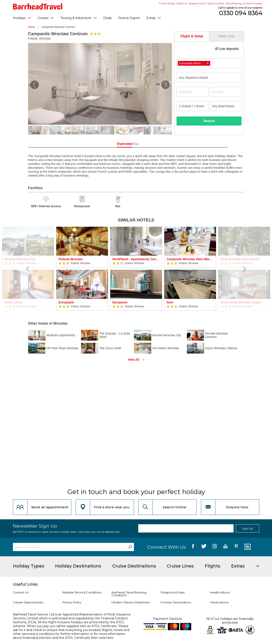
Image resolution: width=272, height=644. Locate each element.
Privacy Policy (72, 602)
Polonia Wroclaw (71, 259)
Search (209, 121)
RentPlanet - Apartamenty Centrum (136, 259)
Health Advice (220, 592)
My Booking (234, 3)
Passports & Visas (173, 592)
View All (134, 360)
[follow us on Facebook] (193, 547)
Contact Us (21, 592)
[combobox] (209, 63)
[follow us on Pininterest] (236, 547)
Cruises (46, 18)
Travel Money (167, 3)
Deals (107, 18)
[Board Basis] (226, 106)
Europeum (120, 302)
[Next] (244, 269)
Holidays (22, 18)
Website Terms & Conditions (82, 592)
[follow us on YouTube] (225, 547)
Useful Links (25, 584)
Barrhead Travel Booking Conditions (129, 594)
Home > (34, 27)
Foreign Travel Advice (176, 602)
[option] (82, 269)
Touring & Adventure (79, 18)
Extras (154, 18)
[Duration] (226, 92)
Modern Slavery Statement (131, 602)
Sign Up (247, 528)
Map (155, 144)
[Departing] (192, 92)
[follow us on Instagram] (215, 547)
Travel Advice (219, 602)
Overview (117, 144)
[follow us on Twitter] (204, 547)
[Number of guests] (192, 106)
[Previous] (28, 269)
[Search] (130, 547)
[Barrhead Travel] (38, 6)
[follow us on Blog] (247, 547)
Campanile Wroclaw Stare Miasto (190, 259)
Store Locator (216, 3)
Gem (170, 302)
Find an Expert (129, 18)
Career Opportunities (28, 602)
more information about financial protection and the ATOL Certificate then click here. (69, 636)
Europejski (66, 302)
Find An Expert (253, 3)
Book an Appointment (192, 3)
